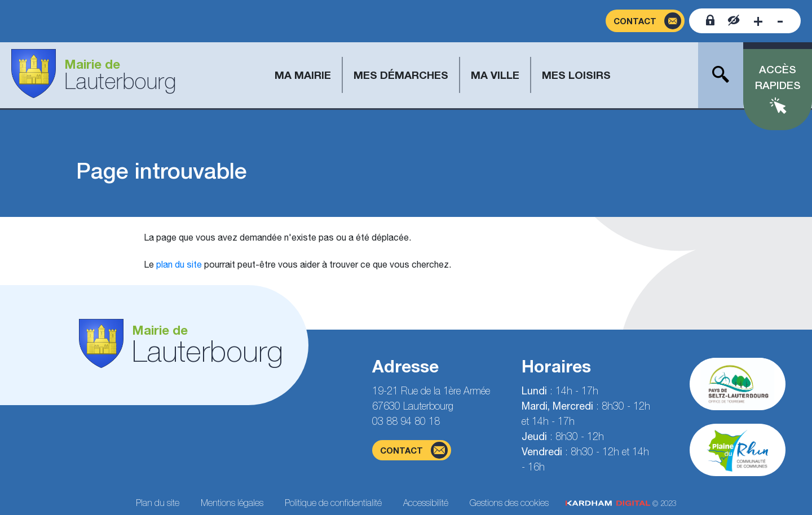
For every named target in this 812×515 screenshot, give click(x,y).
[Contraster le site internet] (734, 21)
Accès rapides (778, 77)
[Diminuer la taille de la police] (780, 21)
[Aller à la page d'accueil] (94, 75)
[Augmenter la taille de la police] (758, 21)
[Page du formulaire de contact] (645, 21)
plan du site (179, 264)
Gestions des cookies (509, 503)
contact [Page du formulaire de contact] (414, 450)
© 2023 (621, 503)
